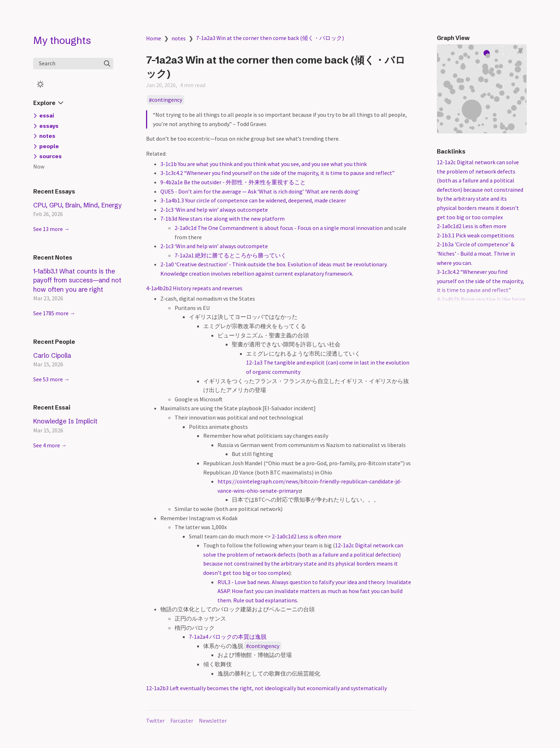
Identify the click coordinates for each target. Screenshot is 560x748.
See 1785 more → (54, 313)
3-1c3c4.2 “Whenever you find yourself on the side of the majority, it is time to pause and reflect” (277, 173)
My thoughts (62, 40)
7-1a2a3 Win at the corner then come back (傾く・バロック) (270, 38)
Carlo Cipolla (52, 355)
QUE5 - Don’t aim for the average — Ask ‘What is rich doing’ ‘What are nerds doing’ (260, 191)
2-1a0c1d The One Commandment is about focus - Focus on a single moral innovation (279, 228)
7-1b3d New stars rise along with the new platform (222, 219)
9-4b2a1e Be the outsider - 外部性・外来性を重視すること (233, 182)
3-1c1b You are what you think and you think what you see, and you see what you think (264, 164)
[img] (107, 64)
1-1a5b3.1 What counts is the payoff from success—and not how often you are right (77, 280)
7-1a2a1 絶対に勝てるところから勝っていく (231, 255)
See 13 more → (51, 229)
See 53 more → (51, 379)
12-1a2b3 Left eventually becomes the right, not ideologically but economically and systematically (266, 688)
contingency (167, 100)
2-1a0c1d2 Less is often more (307, 536)
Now (39, 166)
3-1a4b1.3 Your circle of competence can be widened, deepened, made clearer (253, 200)
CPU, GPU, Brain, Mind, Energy (77, 205)
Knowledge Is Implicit (65, 421)
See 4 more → (50, 445)
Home (154, 38)
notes (179, 38)
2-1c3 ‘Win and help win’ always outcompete (214, 210)
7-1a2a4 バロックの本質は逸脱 (228, 637)
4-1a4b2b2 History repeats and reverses (194, 288)
